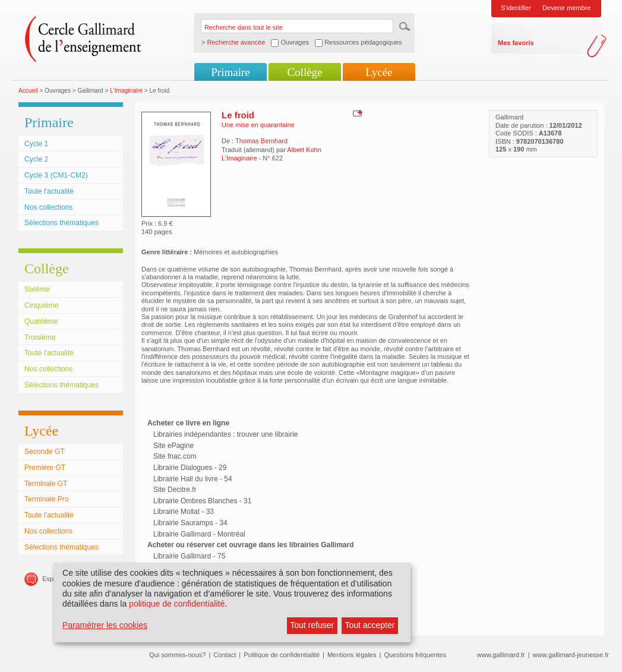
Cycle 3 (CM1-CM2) (56, 175)
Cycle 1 (36, 144)
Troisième (40, 337)
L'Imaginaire (126, 91)
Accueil (28, 91)
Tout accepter (370, 625)
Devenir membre (566, 8)
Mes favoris (516, 43)
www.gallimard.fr (501, 655)
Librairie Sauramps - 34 (190, 523)
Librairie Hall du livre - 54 (193, 479)
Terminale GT (46, 484)
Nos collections (48, 207)
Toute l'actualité (49, 191)
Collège (304, 72)
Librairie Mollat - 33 (184, 512)
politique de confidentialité (177, 604)
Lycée (379, 72)
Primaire (230, 72)
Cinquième (42, 305)
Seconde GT (45, 452)
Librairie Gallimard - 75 (189, 556)
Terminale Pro (47, 499)
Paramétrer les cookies (105, 625)
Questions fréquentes (415, 655)
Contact (225, 655)
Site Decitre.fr (175, 490)
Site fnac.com (175, 456)
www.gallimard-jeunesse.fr (571, 655)
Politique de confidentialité (282, 655)
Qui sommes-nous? (177, 655)
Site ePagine (173, 446)
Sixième (37, 289)
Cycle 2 (36, 159)
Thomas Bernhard (261, 141)
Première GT (45, 468)
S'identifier (516, 8)
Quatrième (41, 321)
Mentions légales (352, 655)
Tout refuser (312, 625)
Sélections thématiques (61, 223)
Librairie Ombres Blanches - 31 (202, 501)
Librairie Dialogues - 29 (190, 468)
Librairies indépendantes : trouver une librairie (225, 434)
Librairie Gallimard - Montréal (199, 534)
